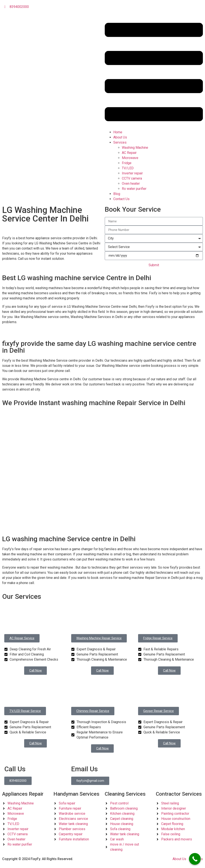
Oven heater (131, 184)
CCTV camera (132, 178)
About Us (120, 137)
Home (118, 132)
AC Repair (129, 153)
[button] (154, 73)
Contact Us (121, 199)
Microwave (130, 158)
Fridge (127, 163)
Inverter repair (132, 173)
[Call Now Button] (195, 859)
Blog (117, 194)
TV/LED (128, 168)
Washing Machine (135, 148)
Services (120, 142)
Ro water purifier (134, 189)
